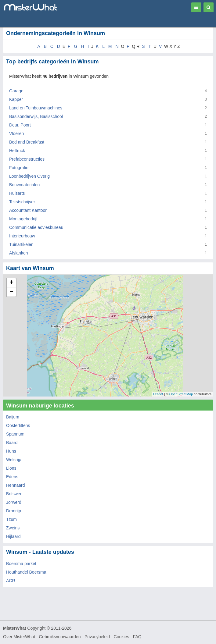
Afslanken (18, 253)
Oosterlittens (18, 425)
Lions (11, 468)
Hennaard (16, 485)
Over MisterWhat (19, 637)
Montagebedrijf (23, 219)
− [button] (11, 292)
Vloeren (16, 133)
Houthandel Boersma (26, 572)
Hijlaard (13, 536)
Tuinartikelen (21, 244)
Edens (12, 477)
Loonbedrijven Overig (29, 176)
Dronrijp (14, 511)
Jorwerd (14, 502)
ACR (11, 581)
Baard (12, 443)
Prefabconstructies (27, 159)
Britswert (14, 494)
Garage (16, 91)
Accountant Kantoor (28, 210)
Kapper (16, 99)
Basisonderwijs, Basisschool (36, 116)
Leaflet (158, 394)
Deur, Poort (20, 125)
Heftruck (17, 151)
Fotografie (19, 168)
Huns (11, 451)
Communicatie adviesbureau (36, 227)
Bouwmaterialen (24, 185)
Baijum (13, 417)
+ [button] (11, 283)
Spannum (15, 434)
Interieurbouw (22, 236)
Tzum (11, 519)
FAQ (137, 637)
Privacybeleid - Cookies (107, 637)
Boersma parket (21, 564)
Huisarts (17, 193)
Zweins (13, 528)
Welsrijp (14, 460)
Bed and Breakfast (27, 142)
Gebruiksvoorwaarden (60, 637)
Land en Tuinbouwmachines (36, 108)
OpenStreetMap (181, 394)
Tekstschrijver (22, 202)
